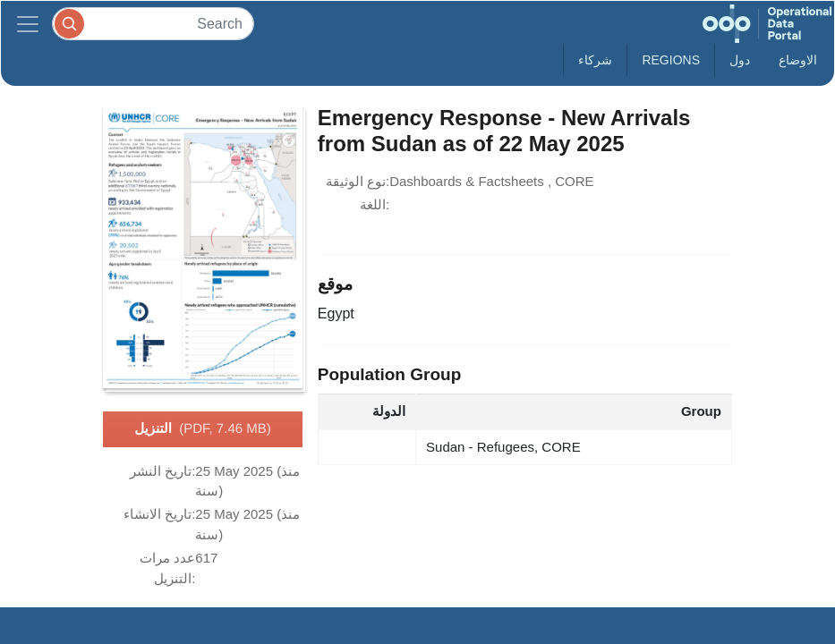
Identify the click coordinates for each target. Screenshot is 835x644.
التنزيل (202, 429)
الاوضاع (798, 60)
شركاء (595, 60)
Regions (671, 60)
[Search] (153, 24)
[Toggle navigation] (28, 24)
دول (740, 60)
